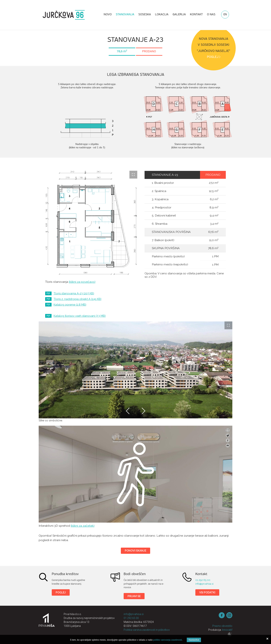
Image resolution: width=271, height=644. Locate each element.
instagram (229, 615)
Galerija (179, 15)
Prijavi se (134, 596)
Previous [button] (128, 411)
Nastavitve (194, 640)
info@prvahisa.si (204, 584)
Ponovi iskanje (135, 551)
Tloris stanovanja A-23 (74, 293)
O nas (211, 15)
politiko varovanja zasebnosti (167, 640)
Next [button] (143, 411)
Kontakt (196, 15)
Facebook (222, 615)
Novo (108, 15)
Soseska (145, 15)
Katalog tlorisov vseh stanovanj (80, 316)
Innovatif (227, 630)
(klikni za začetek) (83, 526)
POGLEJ (213, 57)
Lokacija (162, 15)
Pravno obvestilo (222, 626)
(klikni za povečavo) (82, 282)
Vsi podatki (207, 592)
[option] (136, 370)
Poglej (61, 592)
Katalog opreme (70, 305)
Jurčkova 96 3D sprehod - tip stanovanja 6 (136, 474)
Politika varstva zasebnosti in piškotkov (147, 630)
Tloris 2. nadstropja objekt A (78, 299)
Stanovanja (125, 15)
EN (225, 15)
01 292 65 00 (203, 580)
